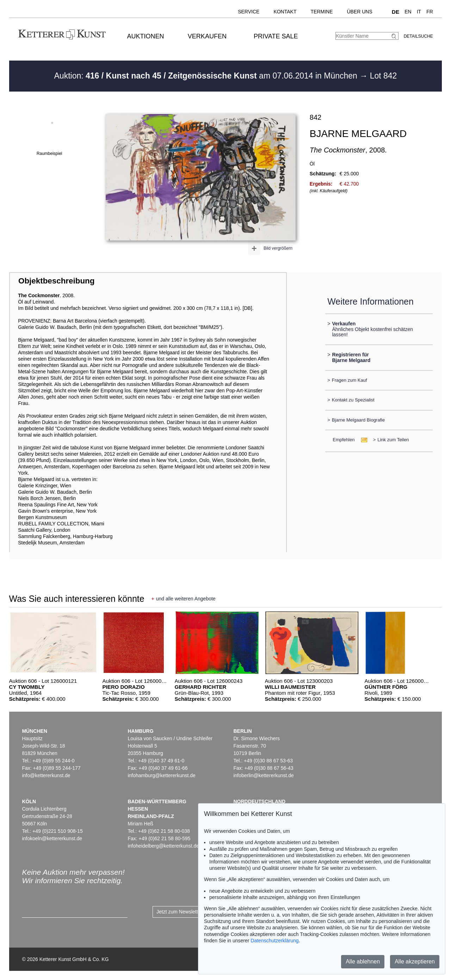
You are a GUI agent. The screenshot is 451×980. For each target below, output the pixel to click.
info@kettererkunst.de (46, 775)
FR (430, 12)
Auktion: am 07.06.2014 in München (207, 76)
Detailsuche (418, 36)
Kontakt (285, 12)
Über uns (359, 12)
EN (408, 12)
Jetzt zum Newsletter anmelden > (193, 912)
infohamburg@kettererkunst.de (161, 775)
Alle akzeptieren (415, 962)
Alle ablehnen (363, 962)
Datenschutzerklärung (274, 941)
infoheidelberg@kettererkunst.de (163, 846)
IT (419, 12)
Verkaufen (207, 36)
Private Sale (276, 36)
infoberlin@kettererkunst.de (263, 775)
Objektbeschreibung (56, 281)
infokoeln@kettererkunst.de (52, 838)
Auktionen (146, 36)
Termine (322, 12)
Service (249, 12)
